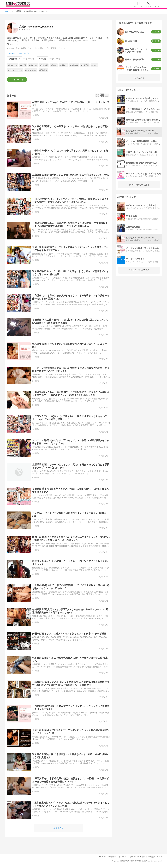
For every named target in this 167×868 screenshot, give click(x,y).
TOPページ (103, 857)
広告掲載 (144, 857)
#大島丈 (54, 65)
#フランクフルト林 (15, 70)
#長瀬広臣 (44, 65)
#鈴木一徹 (33, 65)
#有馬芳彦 (74, 65)
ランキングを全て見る (139, 185)
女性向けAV (15, 59)
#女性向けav (13, 65)
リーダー (138, 6)
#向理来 (23, 65)
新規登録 (112, 857)
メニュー (158, 6)
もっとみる (139, 78)
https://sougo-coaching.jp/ (18, 53)
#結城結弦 (63, 65)
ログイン (148, 6)
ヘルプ (159, 857)
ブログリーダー (133, 857)
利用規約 (152, 857)
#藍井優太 (43, 70)
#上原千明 (85, 65)
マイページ (121, 857)
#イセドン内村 (31, 70)
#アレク (95, 65)
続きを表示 (58, 828)
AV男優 (43, 59)
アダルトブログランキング (18, 4)
